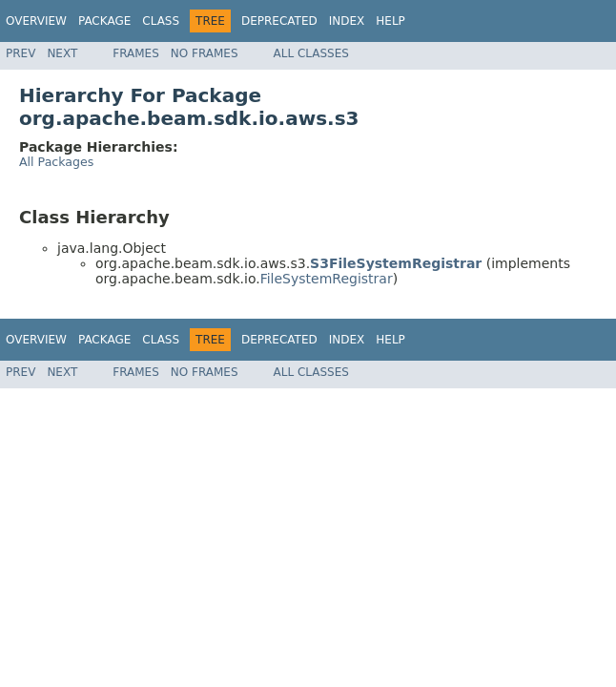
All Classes (311, 53)
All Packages (56, 162)
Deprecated (279, 21)
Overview (36, 21)
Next (62, 53)
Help (390, 21)
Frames (136, 53)
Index (347, 21)
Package (104, 21)
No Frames (205, 53)
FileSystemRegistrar (327, 279)
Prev (21, 53)
